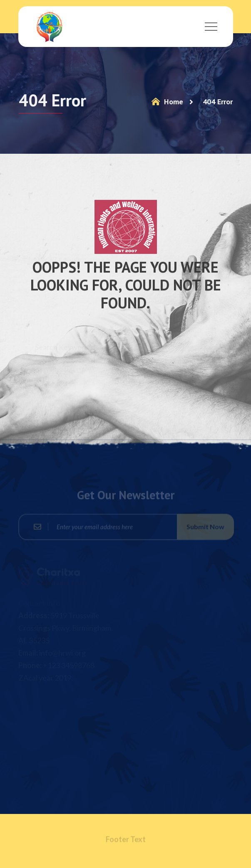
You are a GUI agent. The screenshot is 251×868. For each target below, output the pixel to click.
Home (167, 102)
